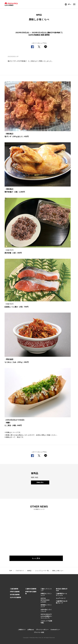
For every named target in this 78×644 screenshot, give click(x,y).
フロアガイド (20, 571)
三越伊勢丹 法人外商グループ (62, 602)
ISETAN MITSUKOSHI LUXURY (45, 600)
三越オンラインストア (46, 590)
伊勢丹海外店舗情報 (31, 593)
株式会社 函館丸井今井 (62, 590)
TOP (11, 571)
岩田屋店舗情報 (15, 595)
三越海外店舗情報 (31, 589)
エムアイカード (61, 598)
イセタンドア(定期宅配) (46, 622)
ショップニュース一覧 (42, 571)
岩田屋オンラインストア (46, 606)
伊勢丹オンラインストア (46, 594)
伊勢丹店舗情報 (15, 592)
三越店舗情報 (14, 589)
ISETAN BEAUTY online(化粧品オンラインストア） (46, 616)
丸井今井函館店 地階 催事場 (39, 35)
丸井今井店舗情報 (15, 597)
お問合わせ (31, 630)
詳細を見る (40, 482)
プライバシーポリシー (42, 630)
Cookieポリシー (55, 630)
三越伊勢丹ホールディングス (61, 594)
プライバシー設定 (39, 632)
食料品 (29, 571)
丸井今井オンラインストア (46, 610)
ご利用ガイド (22, 630)
